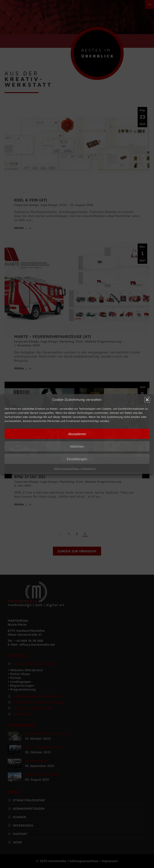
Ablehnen (77, 446)
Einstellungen (77, 459)
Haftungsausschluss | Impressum (75, 468)
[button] (147, 400)
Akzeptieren (77, 434)
